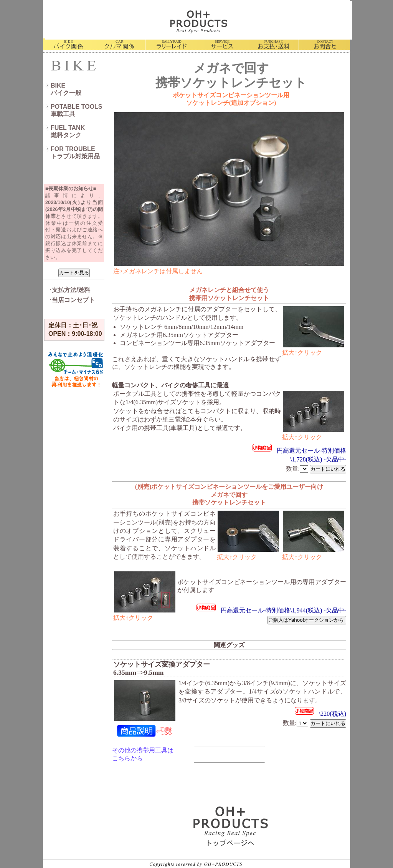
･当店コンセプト (72, 300)
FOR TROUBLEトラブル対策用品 (75, 153)
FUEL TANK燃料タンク (68, 131)
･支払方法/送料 (69, 290)
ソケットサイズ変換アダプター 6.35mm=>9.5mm (162, 668)
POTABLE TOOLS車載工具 (77, 110)
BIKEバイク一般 (66, 89)
